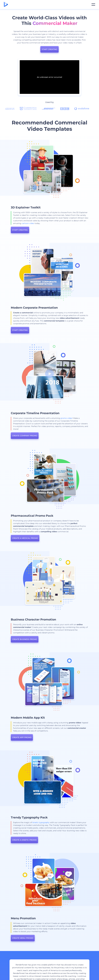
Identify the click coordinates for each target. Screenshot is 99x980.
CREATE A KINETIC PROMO (50, 840)
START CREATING (49, 49)
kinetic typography (67, 822)
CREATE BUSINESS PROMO (50, 639)
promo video (92, 418)
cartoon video (54, 223)
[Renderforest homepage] (6, 5)
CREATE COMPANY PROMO (50, 436)
